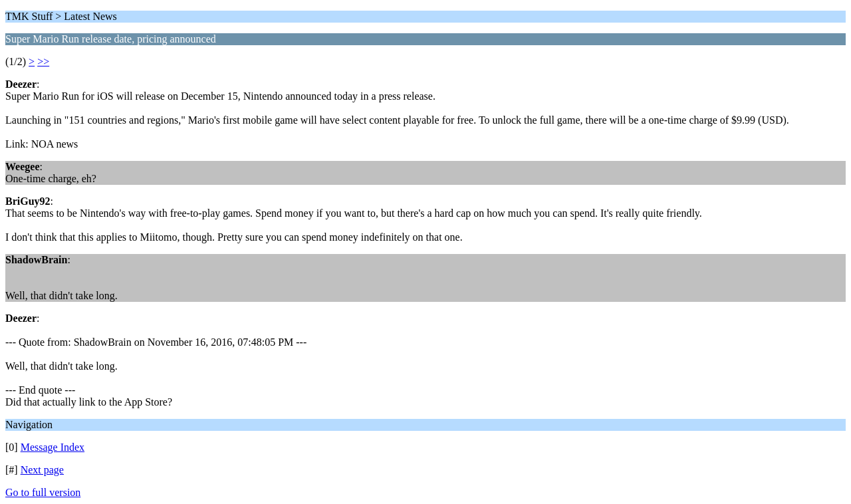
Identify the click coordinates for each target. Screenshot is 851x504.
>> (43, 62)
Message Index (53, 447)
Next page (42, 470)
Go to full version (43, 492)
